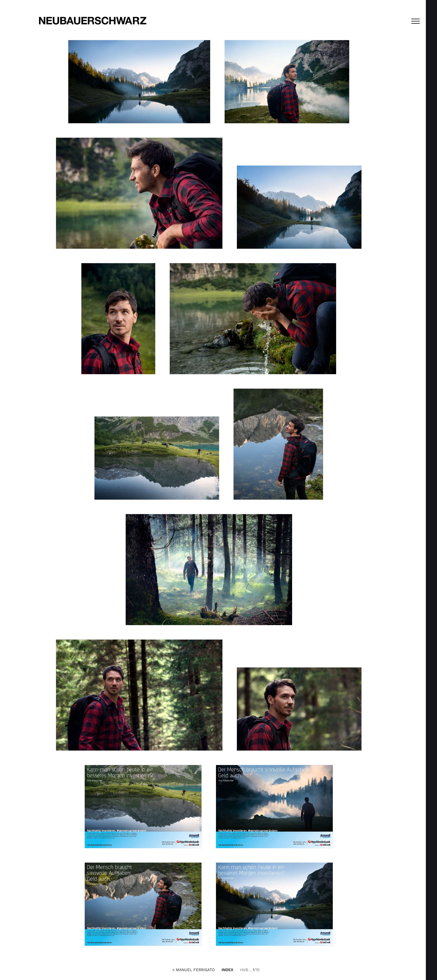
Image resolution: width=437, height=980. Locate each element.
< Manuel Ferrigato (193, 970)
